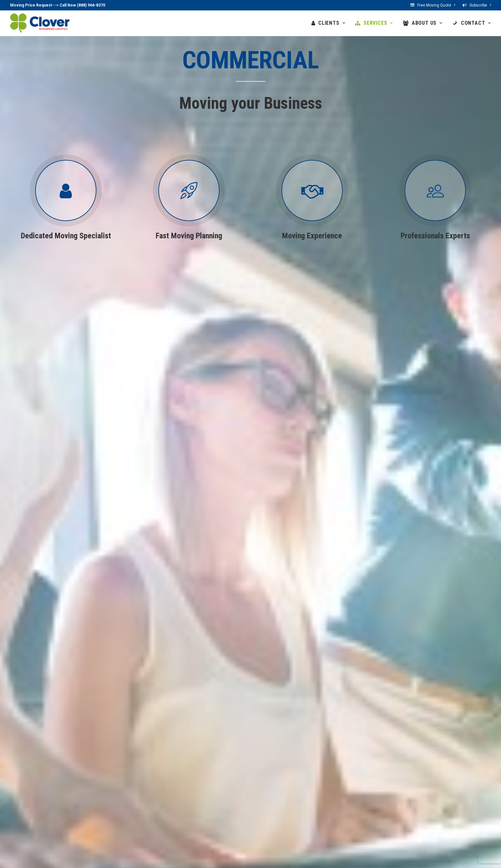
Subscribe (480, 5)
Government (83, 808)
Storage (141, 816)
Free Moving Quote (436, 5)
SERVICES (378, 23)
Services (139, 782)
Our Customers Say (217, 825)
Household (144, 791)
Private (77, 791)
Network (205, 816)
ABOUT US (427, 23)
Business (79, 799)
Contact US (272, 799)
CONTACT (476, 23)
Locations (270, 791)
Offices (204, 799)
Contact (265, 782)
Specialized (145, 808)
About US (203, 782)
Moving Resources (153, 825)
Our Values (208, 808)
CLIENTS (332, 23)
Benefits (205, 791)
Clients (74, 782)
